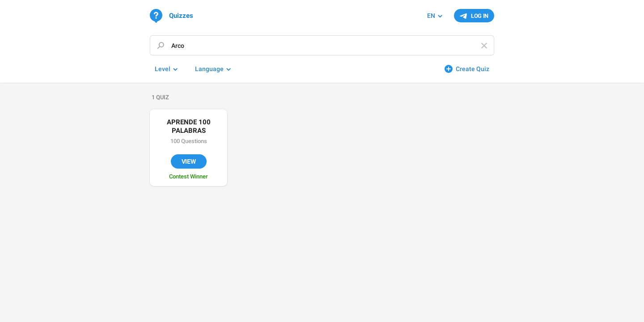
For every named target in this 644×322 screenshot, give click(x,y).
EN (431, 16)
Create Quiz (472, 69)
